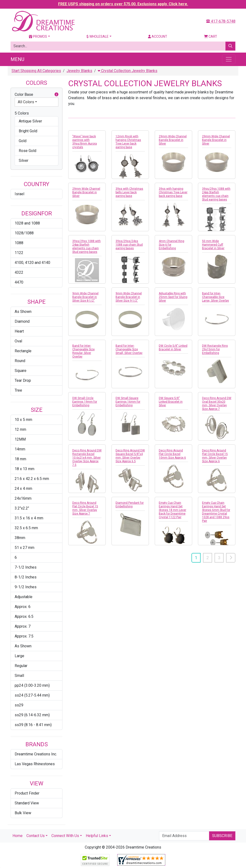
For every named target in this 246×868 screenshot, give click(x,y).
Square (21, 371)
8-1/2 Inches (26, 577)
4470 (19, 282)
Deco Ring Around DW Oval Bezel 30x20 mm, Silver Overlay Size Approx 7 (217, 404)
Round (20, 361)
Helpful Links (97, 836)
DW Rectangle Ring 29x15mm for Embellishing (215, 349)
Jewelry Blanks (79, 71)
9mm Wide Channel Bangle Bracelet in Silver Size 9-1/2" (129, 297)
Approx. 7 (23, 626)
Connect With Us (65, 836)
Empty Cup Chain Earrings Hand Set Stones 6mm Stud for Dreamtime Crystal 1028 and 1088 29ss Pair (216, 512)
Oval (18, 341)
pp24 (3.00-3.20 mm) (32, 685)
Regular (21, 666)
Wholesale (98, 36)
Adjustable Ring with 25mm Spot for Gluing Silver (173, 297)
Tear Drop (23, 380)
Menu (17, 59)
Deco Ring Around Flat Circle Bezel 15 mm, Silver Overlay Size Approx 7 (85, 508)
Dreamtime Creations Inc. (36, 754)
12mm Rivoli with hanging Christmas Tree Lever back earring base (128, 142)
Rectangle (23, 351)
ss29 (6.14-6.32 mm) (32, 715)
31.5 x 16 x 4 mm (29, 518)
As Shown (23, 312)
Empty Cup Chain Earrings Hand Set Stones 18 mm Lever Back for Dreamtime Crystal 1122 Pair (172, 510)
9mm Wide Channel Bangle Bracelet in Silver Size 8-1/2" (85, 297)
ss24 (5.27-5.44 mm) (32, 695)
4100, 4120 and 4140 (32, 263)
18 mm (20, 459)
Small (19, 676)
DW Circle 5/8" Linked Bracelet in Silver (173, 348)
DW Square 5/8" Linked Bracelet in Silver (171, 402)
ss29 (19, 705)
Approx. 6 (23, 607)
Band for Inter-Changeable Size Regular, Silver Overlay (83, 351)
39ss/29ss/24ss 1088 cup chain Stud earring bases (129, 245)
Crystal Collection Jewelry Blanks (128, 71)
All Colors (26, 102)
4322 (19, 272)
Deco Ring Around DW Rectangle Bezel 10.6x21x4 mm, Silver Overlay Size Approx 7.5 (87, 458)
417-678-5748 (221, 21)
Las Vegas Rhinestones (35, 764)
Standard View (27, 803)
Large (19, 656)
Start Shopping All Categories (36, 71)
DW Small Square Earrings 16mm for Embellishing (128, 402)
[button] (56, 95)
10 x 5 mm (23, 420)
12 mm (20, 429)
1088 (19, 243)
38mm (20, 538)
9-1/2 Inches (26, 587)
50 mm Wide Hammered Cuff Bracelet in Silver (213, 245)
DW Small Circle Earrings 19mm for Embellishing (85, 402)
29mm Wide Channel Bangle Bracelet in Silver (173, 140)
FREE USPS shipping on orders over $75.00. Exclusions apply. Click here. (123, 4)
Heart (19, 331)
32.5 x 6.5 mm (26, 528)
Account (158, 36)
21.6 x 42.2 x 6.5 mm (32, 479)
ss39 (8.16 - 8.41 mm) (33, 725)
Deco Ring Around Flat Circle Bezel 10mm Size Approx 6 (172, 454)
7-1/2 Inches (26, 567)
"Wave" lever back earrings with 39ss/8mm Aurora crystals (85, 142)
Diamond (22, 321)
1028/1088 (24, 233)
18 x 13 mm (25, 469)
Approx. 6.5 (24, 616)
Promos (38, 36)
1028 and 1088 (27, 223)
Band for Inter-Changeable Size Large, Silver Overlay (215, 297)
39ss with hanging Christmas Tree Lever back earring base (173, 192)
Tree (18, 390)
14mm (20, 449)
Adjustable (24, 597)
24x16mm (23, 498)
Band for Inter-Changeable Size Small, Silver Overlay (129, 349)
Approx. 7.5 (24, 636)
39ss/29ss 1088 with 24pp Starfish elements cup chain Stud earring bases (216, 194)
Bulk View (23, 813)
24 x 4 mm (23, 489)
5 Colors (22, 113)
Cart (211, 36)
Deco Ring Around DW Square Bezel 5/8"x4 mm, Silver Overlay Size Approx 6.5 (130, 456)
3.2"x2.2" (22, 508)
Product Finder (27, 793)
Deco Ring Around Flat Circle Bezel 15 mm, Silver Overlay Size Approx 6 (215, 456)
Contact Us (36, 836)
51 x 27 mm (25, 548)
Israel (19, 194)
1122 (19, 253)
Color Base (37, 95)
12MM (20, 439)
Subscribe (222, 836)
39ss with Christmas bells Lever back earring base (129, 192)
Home (18, 836)
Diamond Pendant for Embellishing (130, 505)
